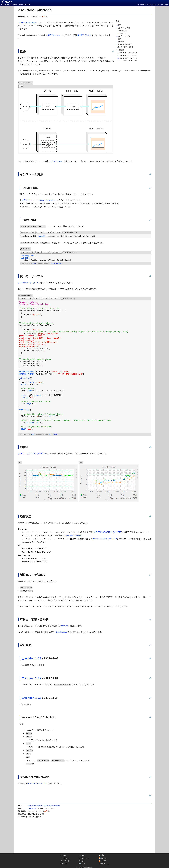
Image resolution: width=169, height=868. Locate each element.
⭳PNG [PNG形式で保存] (21, 86)
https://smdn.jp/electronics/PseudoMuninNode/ (44, 837)
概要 (119, 25)
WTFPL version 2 (57, 265)
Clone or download (47, 200)
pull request (63, 663)
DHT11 (23, 485)
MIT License (54, 35)
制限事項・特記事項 (125, 44)
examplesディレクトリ (29, 285)
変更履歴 (121, 50)
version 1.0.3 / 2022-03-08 (128, 53)
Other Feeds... (104, 864)
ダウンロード (57, 233)
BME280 (42, 485)
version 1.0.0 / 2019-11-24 (128, 61)
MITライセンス (85, 35)
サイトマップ (151, 5)
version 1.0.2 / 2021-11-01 (128, 55)
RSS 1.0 (103, 861)
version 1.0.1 (33, 729)
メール (83, 864)
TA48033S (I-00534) (73, 567)
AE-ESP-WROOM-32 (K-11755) (108, 563)
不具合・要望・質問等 (125, 47)
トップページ (141, 5)
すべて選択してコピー (44, 233)
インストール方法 (124, 28)
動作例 (120, 39)
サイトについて (163, 5)
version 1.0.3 (33, 689)
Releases (28, 200)
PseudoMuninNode (35, 10)
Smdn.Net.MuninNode (37, 814)
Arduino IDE (123, 31)
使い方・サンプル (124, 36)
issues (65, 657)
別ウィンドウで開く (28, 233)
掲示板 (81, 861)
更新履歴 (64, 864)
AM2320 (32, 485)
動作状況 (121, 42)
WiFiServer (57, 161)
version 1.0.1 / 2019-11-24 (128, 58)
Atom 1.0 (103, 858)
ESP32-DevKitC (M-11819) (106, 570)
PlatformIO (122, 33)
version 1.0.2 (33, 709)
